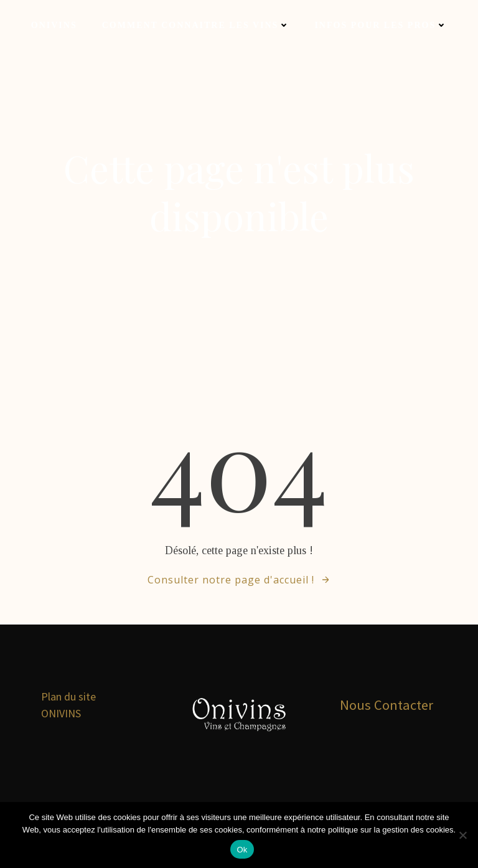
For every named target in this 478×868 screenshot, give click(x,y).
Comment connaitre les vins (196, 25)
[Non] (462, 835)
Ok (242, 850)
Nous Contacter (387, 705)
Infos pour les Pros (381, 25)
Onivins (54, 25)
